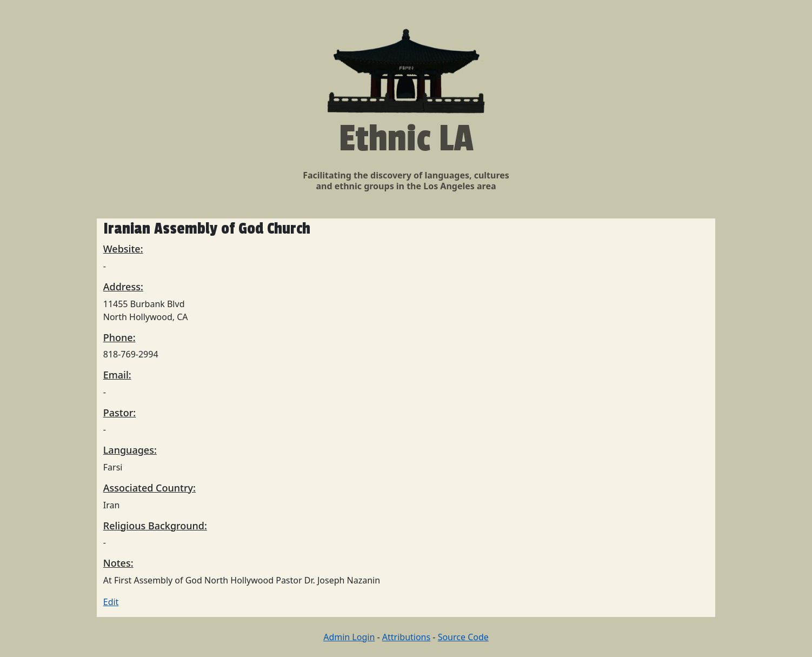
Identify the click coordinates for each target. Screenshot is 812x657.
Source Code (463, 637)
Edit (111, 602)
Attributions (406, 637)
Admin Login (349, 637)
